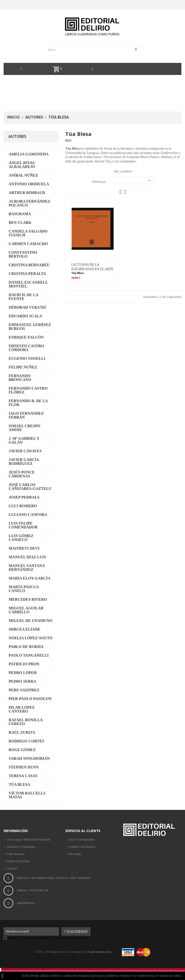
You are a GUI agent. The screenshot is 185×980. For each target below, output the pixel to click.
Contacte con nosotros (82, 847)
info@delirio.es (26, 903)
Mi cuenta (75, 854)
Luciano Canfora (28, 515)
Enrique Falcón (26, 337)
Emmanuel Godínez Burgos (30, 327)
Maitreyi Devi (24, 548)
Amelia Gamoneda (29, 154)
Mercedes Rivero (28, 599)
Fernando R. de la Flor (28, 403)
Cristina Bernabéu (29, 265)
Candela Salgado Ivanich (28, 233)
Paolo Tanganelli (29, 655)
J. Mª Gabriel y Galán (24, 440)
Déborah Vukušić (28, 307)
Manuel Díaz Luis (27, 557)
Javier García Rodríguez (24, 462)
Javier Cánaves (25, 451)
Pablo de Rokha (26, 647)
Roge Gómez (22, 750)
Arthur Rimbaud (27, 193)
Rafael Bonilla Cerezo (26, 722)
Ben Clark (20, 223)
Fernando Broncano (20, 378)
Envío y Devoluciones (81, 840)
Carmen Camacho (28, 244)
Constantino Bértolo (23, 254)
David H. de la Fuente (23, 297)
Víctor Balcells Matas (27, 795)
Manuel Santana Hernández (27, 568)
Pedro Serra (22, 681)
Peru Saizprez (24, 690)
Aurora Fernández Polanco (30, 203)
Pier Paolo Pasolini (30, 699)
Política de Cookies (18, 861)
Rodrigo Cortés (26, 741)
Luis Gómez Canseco (21, 538)
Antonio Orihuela (29, 184)
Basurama (20, 214)
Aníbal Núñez (23, 175)
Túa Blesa (19, 784)
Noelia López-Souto (31, 638)
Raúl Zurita (22, 732)
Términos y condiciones (21, 847)
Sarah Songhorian (29, 758)
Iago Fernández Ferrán (26, 415)
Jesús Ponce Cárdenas (22, 474)
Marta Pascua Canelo (24, 589)
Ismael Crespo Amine (24, 428)
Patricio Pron (24, 664)
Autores (17, 136)
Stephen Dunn (24, 767)
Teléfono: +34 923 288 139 (33, 890)
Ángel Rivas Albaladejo (22, 165)
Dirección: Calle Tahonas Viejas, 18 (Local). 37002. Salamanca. (54, 878)
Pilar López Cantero (22, 709)
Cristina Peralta (27, 274)
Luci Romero (23, 506)
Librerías (12, 868)
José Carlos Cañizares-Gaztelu (30, 487)
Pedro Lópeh (23, 673)
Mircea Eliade (24, 629)
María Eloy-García (30, 578)
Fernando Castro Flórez (28, 390)
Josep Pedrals (24, 497)
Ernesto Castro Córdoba (26, 348)
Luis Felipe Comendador (23, 525)
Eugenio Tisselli (27, 358)
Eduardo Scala (25, 316)
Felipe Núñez (23, 367)
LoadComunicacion (100, 952)
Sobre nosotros (16, 854)
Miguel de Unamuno (30, 621)
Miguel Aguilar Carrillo (26, 610)
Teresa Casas (23, 776)
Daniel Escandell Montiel (28, 284)
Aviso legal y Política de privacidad (28, 840)
